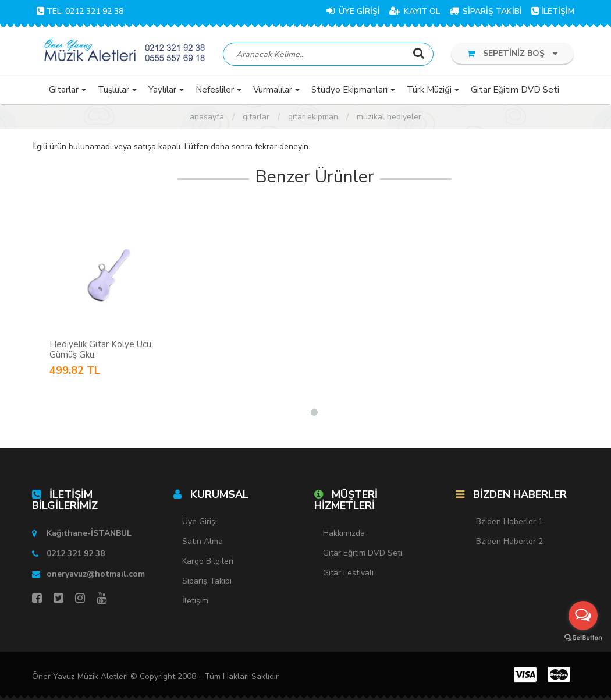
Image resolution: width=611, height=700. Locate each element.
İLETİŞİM (553, 11)
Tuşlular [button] (113, 90)
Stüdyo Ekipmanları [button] (349, 90)
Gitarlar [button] (64, 90)
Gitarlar (256, 117)
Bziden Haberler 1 (509, 522)
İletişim (195, 601)
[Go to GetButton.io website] (583, 638)
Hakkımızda (344, 533)
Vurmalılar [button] (273, 90)
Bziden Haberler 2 (509, 542)
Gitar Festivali (348, 573)
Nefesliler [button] (215, 90)
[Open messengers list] (583, 616)
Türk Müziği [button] (429, 90)
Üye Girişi (200, 522)
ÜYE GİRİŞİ (353, 11)
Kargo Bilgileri (208, 562)
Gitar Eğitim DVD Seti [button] (515, 90)
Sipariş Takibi (207, 581)
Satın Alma (203, 542)
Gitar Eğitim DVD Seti (363, 553)
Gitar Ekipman (313, 117)
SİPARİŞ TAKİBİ (486, 11)
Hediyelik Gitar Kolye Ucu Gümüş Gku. (100, 349)
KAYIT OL (415, 11)
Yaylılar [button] (162, 90)
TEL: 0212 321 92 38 (80, 11)
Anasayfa (207, 117)
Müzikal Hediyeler (389, 117)
